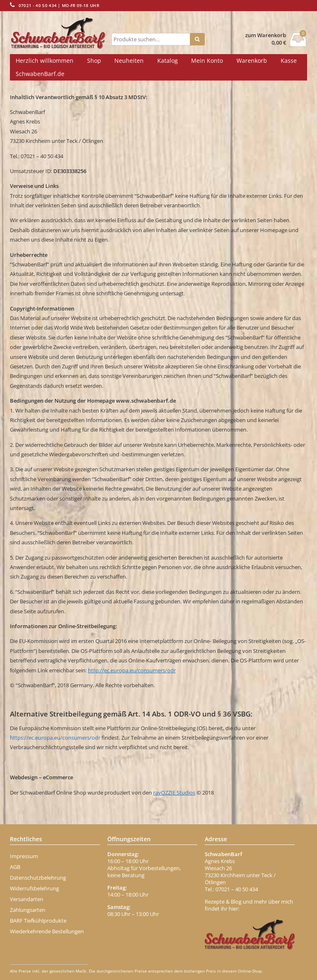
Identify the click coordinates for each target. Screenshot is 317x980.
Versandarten (27, 899)
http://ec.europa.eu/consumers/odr (132, 670)
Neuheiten (129, 61)
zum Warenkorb (266, 35)
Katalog (168, 61)
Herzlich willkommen (45, 61)
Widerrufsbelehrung (34, 888)
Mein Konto (207, 61)
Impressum (24, 856)
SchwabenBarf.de (40, 74)
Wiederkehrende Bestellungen (47, 931)
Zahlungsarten (28, 910)
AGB (15, 867)
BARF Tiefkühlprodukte (38, 921)
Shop (94, 61)
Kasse (289, 61)
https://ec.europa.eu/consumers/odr (55, 738)
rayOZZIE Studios (174, 793)
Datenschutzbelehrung (38, 878)
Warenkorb (252, 61)
